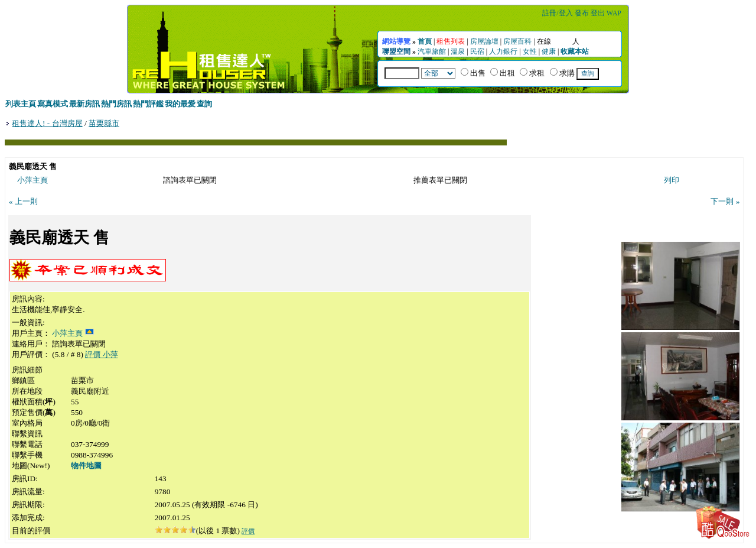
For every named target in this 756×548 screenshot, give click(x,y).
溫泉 (458, 51)
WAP (614, 13)
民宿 (477, 51)
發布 (582, 13)
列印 (672, 180)
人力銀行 (503, 51)
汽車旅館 (432, 51)
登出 (598, 13)
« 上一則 (23, 201)
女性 (530, 51)
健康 (549, 51)
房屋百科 (517, 41)
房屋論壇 (484, 41)
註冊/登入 (557, 13)
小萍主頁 (32, 180)
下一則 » (725, 201)
